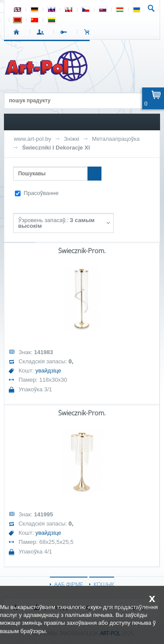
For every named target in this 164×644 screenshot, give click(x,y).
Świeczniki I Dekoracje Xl (56, 148)
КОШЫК (89, 32)
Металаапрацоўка (116, 139)
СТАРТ (18, 32)
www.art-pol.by (32, 139)
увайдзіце (48, 371)
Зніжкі (72, 139)
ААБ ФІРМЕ (69, 584)
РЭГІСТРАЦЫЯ (65, 32)
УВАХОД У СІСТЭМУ (42, 32)
